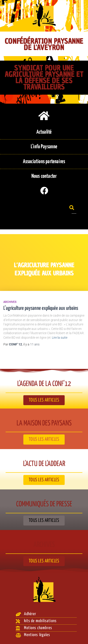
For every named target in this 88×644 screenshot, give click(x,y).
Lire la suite (60, 338)
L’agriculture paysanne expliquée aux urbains (41, 308)
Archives (10, 302)
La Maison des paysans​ (44, 423)
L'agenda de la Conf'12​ (44, 384)
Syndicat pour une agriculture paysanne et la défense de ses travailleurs (44, 77)
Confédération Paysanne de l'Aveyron (44, 44)
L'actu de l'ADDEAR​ (44, 464)
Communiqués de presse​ (44, 504)
